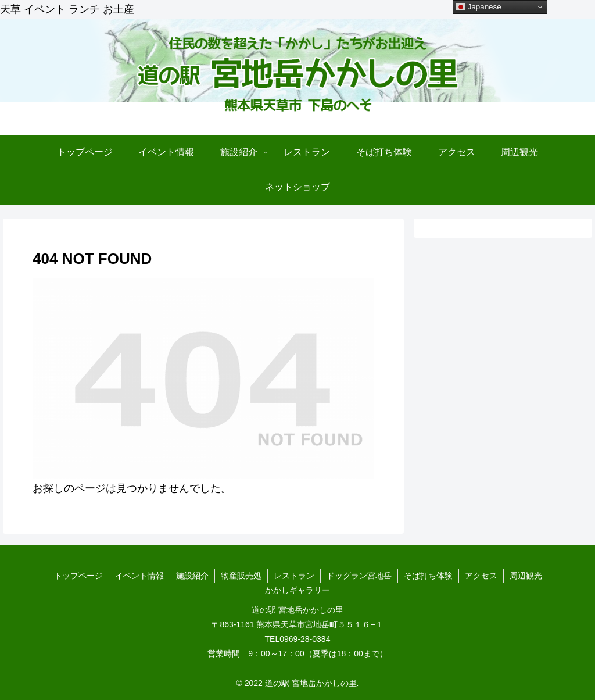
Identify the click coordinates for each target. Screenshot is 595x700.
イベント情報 (139, 576)
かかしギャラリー (297, 590)
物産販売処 (241, 576)
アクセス (481, 576)
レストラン (294, 576)
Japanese (479, 7)
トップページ (78, 576)
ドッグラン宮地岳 (359, 576)
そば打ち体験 (428, 576)
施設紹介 (192, 576)
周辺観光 (526, 576)
